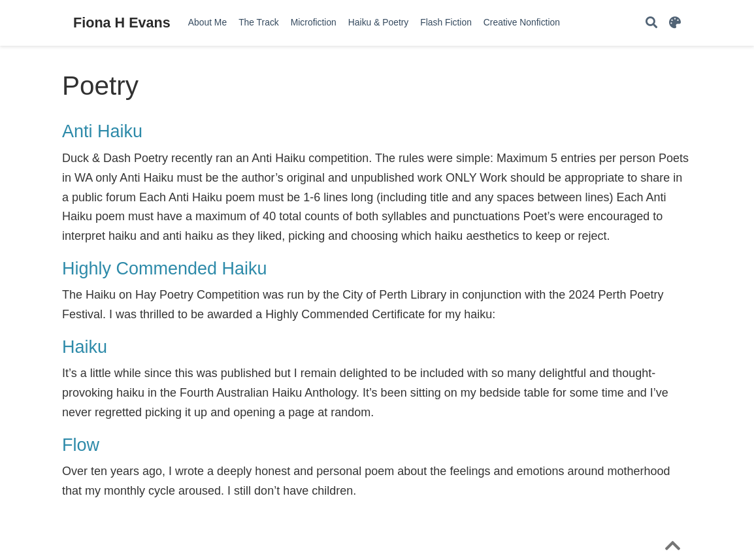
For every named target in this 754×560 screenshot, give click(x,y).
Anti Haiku (102, 131)
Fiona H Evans (122, 23)
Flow (81, 445)
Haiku (85, 347)
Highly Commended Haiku (165, 269)
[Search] (651, 23)
